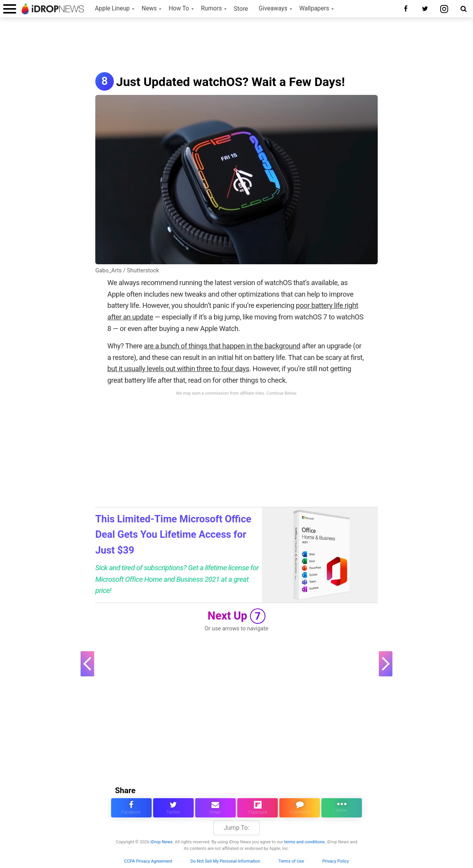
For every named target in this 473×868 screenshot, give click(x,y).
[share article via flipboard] (258, 808)
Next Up (236, 616)
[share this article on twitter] (173, 808)
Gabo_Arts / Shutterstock (127, 270)
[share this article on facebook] (131, 808)
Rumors (211, 8)
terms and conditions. (305, 842)
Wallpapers (314, 8)
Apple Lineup (112, 8)
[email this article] (215, 808)
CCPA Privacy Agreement (148, 861)
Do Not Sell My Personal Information (226, 861)
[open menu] (10, 9)
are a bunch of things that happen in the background (222, 346)
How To (179, 8)
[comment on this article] (300, 808)
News (149, 8)
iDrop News (161, 842)
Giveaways (273, 8)
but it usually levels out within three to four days (178, 369)
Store (241, 9)
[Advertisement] (236, 46)
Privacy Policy (335, 861)
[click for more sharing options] (342, 808)
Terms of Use (291, 861)
